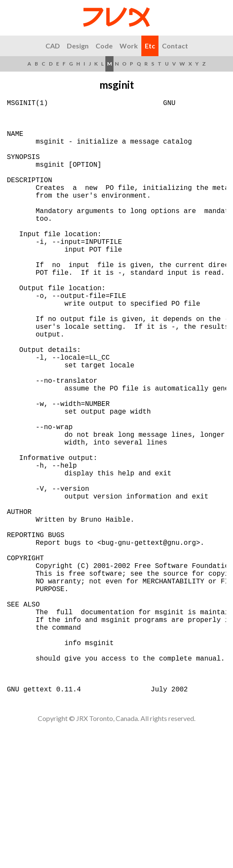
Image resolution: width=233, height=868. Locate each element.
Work (129, 46)
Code (104, 46)
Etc (150, 46)
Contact (175, 46)
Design (78, 46)
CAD (53, 46)
